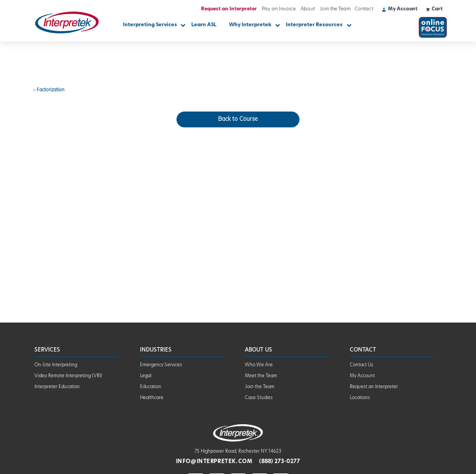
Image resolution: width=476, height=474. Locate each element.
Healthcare (152, 398)
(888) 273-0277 (280, 462)
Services (47, 350)
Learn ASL (204, 25)
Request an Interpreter (229, 9)
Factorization (51, 90)
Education (151, 387)
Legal (146, 376)
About (308, 9)
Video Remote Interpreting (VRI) (68, 376)
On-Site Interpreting (56, 365)
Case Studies (259, 398)
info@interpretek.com (215, 462)
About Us (258, 350)
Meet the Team (261, 376)
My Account (362, 376)
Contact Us (362, 365)
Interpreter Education (57, 387)
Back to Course (238, 119)
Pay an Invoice (279, 9)
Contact (364, 9)
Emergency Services (161, 365)
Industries (156, 350)
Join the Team (335, 9)
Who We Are (259, 365)
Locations (360, 398)
